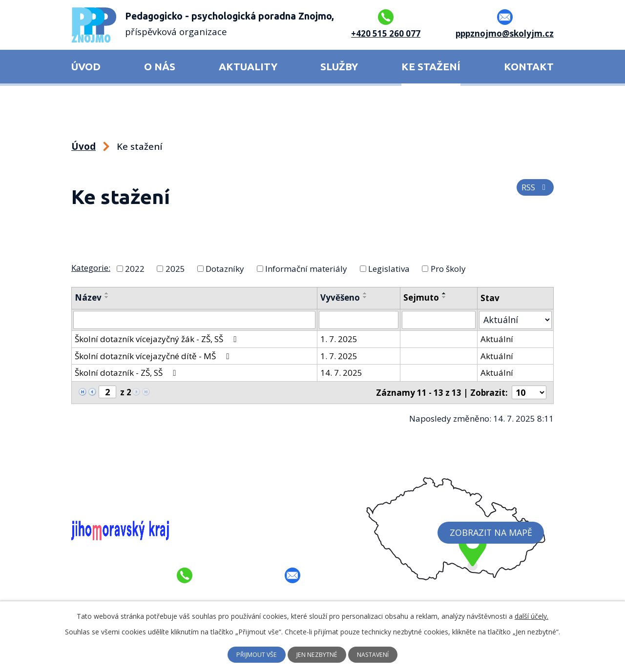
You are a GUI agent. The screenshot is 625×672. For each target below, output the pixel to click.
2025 (175, 268)
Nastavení (380, 655)
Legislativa (389, 268)
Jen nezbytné (318, 655)
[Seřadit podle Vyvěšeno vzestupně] (367, 293)
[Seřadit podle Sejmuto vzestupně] (446, 293)
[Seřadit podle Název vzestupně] (107, 293)
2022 (135, 268)
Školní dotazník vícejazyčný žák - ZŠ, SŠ (157, 338)
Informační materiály (306, 268)
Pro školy (448, 268)
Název (88, 297)
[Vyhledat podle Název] (195, 320)
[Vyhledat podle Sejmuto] (441, 320)
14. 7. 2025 (343, 372)
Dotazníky (225, 268)
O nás (160, 67)
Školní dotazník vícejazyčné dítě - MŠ (154, 355)
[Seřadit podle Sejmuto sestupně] (446, 297)
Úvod (86, 67)
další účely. (531, 616)
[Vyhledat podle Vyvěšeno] (361, 320)
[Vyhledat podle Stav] (517, 320)
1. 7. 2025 (341, 338)
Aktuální (499, 338)
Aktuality (248, 67)
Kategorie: (91, 268)
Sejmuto (423, 297)
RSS (535, 192)
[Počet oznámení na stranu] (530, 392)
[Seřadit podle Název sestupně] (107, 297)
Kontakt (529, 67)
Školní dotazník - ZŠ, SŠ (127, 372)
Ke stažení (431, 67)
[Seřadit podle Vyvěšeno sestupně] (367, 297)
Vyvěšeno (342, 297)
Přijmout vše (251, 655)
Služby (339, 67)
